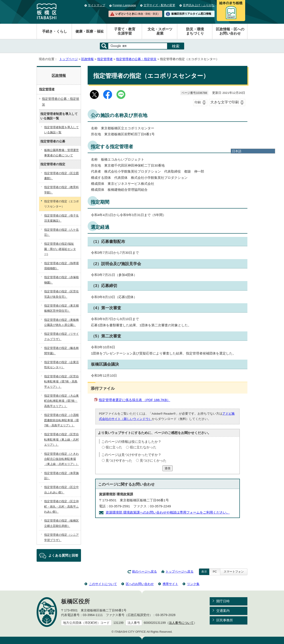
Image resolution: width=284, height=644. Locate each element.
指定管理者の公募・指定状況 (136, 59)
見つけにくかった (153, 460)
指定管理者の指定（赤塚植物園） (61, 280)
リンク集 (193, 584)
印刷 (198, 102)
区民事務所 (225, 620)
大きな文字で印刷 (225, 102)
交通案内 (223, 611)
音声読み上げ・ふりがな (199, 5)
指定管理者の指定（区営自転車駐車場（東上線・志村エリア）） (61, 439)
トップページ (69, 59)
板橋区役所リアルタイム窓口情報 (191, 14)
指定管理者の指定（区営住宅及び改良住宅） (61, 294)
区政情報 (87, 59)
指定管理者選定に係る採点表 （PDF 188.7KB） (134, 400)
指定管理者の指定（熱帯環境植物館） (61, 266)
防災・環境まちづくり (195, 31)
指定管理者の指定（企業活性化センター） (61, 365)
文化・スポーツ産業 (160, 31)
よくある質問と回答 (63, 555)
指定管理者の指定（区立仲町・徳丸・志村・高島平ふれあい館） (61, 506)
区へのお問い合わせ (140, 584)
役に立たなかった (143, 447)
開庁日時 (223, 601)
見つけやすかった (119, 460)
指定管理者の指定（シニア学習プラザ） (61, 537)
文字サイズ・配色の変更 (159, 5)
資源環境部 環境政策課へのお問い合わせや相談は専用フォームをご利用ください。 (168, 512)
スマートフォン (234, 572)
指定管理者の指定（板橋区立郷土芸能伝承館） (61, 523)
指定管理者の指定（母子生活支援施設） (61, 218)
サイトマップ (97, 5)
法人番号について (181, 623)
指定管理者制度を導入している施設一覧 (61, 130)
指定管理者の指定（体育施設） (61, 476)
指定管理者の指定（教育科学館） (61, 190)
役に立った (114, 447)
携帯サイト (170, 584)
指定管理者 (105, 59)
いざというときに (138, 14)
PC (215, 572)
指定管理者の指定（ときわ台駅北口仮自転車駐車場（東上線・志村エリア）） (61, 459)
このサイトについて (103, 584)
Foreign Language (124, 5)
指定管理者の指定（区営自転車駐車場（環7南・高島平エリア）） (61, 382)
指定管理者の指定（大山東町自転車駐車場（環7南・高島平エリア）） (61, 401)
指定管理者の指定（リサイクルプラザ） (61, 336)
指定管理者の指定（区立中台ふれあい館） (61, 490)
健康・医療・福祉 (90, 31)
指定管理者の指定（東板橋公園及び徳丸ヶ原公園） (61, 322)
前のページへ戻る (144, 572)
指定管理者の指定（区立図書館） (61, 176)
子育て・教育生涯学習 (125, 31)
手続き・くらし (55, 31)
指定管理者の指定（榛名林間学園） (61, 351)
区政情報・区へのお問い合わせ (230, 31)
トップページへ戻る (179, 572)
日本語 (237, 151)
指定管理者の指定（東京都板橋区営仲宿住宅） (61, 308)
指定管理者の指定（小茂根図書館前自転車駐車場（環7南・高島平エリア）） (61, 420)
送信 (168, 468)
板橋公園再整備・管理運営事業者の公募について (61, 153)
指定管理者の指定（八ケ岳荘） (61, 232)
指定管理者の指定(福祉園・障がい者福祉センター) (60, 249)
